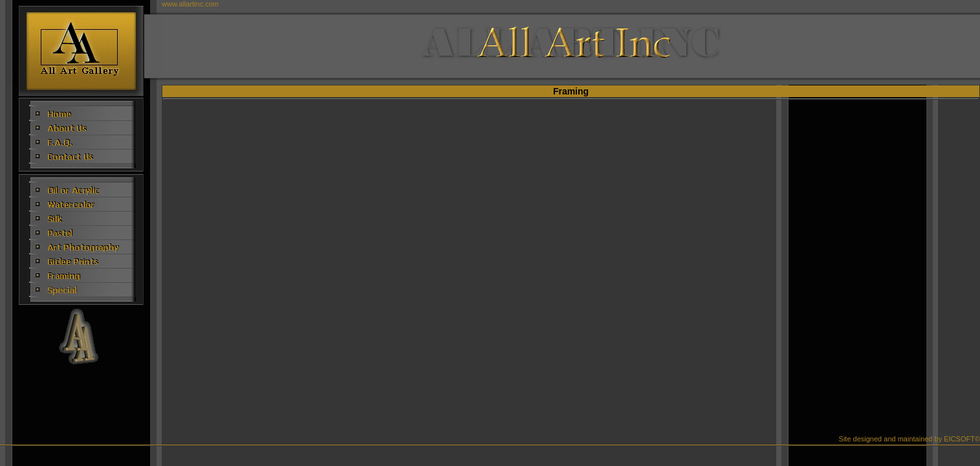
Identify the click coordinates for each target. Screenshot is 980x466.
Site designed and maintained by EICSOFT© (909, 439)
